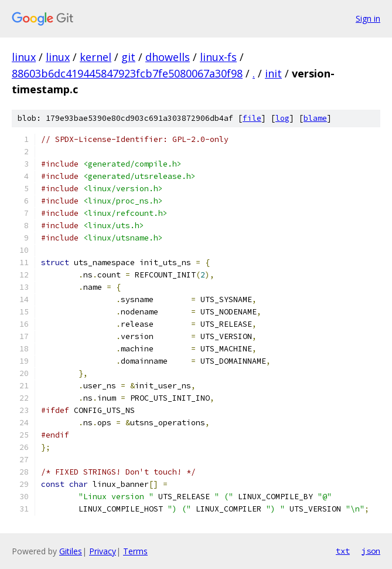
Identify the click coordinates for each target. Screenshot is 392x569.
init (273, 73)
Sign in (368, 18)
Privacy (103, 551)
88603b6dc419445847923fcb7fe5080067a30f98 (127, 73)
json (371, 551)
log (282, 118)
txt (343, 551)
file (252, 118)
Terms (135, 551)
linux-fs (218, 57)
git (128, 57)
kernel (96, 57)
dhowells (168, 57)
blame (315, 118)
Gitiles (71, 551)
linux (24, 57)
